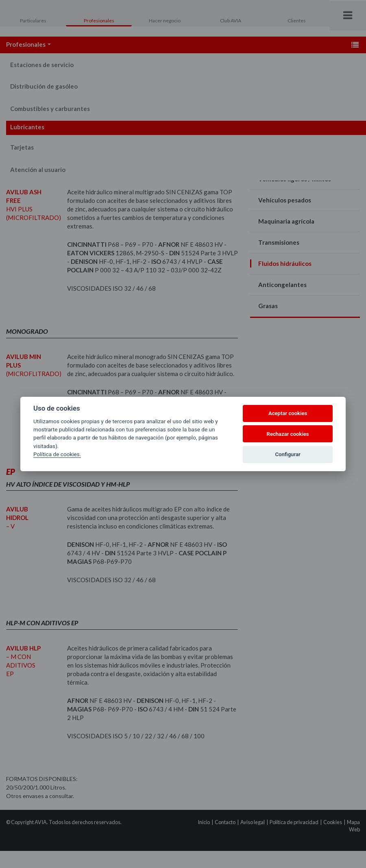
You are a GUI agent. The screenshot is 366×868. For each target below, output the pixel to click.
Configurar (288, 454)
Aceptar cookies (288, 413)
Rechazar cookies (288, 434)
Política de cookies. (57, 454)
